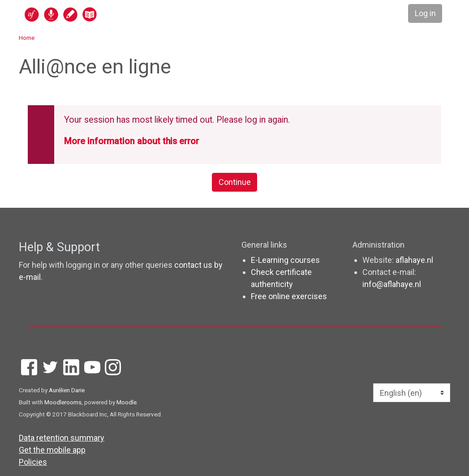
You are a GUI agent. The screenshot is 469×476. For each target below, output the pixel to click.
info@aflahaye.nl (392, 284)
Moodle (127, 402)
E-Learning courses (285, 260)
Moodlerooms (63, 402)
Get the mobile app (52, 450)
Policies (33, 462)
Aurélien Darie (67, 390)
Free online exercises (289, 296)
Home (27, 38)
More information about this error (131, 141)
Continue (235, 182)
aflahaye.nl (414, 260)
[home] (95, 14)
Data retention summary (62, 438)
